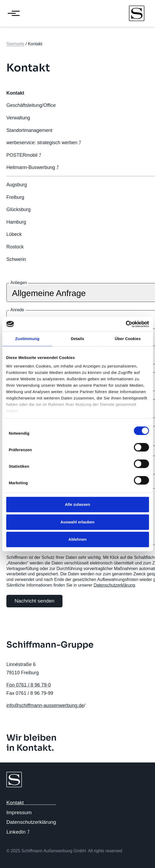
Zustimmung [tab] (27, 339)
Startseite (15, 44)
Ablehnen (77, 539)
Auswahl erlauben (77, 522)
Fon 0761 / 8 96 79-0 (29, 685)
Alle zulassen (78, 504)
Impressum (19, 813)
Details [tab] (78, 339)
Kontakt (15, 803)
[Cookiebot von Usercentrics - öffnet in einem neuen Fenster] (126, 324)
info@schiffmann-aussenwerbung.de (45, 705)
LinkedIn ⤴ (18, 832)
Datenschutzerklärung (114, 585)
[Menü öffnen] (12, 13)
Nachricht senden (34, 601)
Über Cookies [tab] (128, 339)
